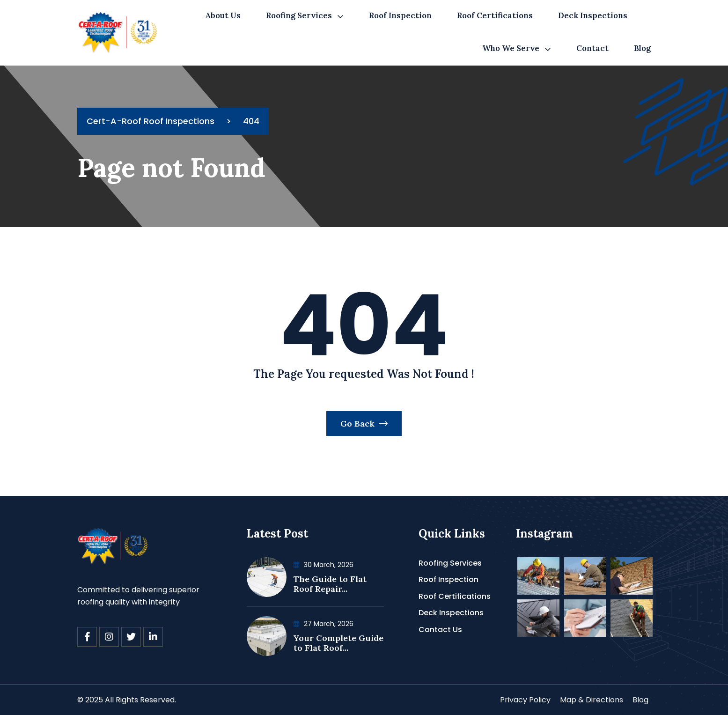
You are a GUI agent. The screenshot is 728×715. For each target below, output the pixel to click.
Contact (592, 48)
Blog (642, 48)
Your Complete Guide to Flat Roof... (338, 643)
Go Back (364, 424)
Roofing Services (299, 15)
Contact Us (440, 630)
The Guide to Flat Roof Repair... (330, 584)
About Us (223, 15)
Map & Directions (592, 700)
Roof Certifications (495, 15)
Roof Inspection (400, 15)
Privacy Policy (525, 700)
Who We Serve (511, 48)
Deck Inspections (593, 15)
